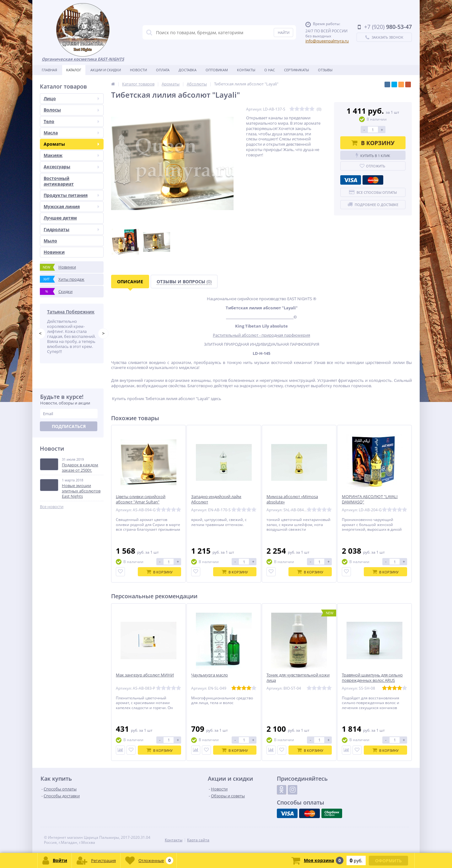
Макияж (71, 155)
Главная (49, 70)
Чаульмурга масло (210, 675)
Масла (71, 133)
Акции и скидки (106, 70)
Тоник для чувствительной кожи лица (298, 678)
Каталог (74, 70)
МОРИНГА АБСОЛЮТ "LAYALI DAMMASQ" (370, 499)
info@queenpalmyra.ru (327, 41)
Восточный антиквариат (59, 181)
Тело (71, 121)
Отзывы (325, 70)
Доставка (188, 70)
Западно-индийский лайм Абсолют (216, 499)
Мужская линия (71, 206)
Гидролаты (71, 229)
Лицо (71, 98)
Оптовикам (217, 70)
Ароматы (71, 144)
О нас (270, 70)
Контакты (246, 70)
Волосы (71, 110)
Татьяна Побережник (71, 312)
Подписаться (69, 426)
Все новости (52, 507)
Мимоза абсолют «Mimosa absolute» (292, 499)
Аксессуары (71, 167)
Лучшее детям (60, 218)
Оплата (163, 70)
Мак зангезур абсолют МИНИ (145, 675)
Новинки (54, 252)
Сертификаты (296, 70)
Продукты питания (71, 195)
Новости (138, 70)
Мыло (50, 241)
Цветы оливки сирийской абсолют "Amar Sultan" (141, 499)
